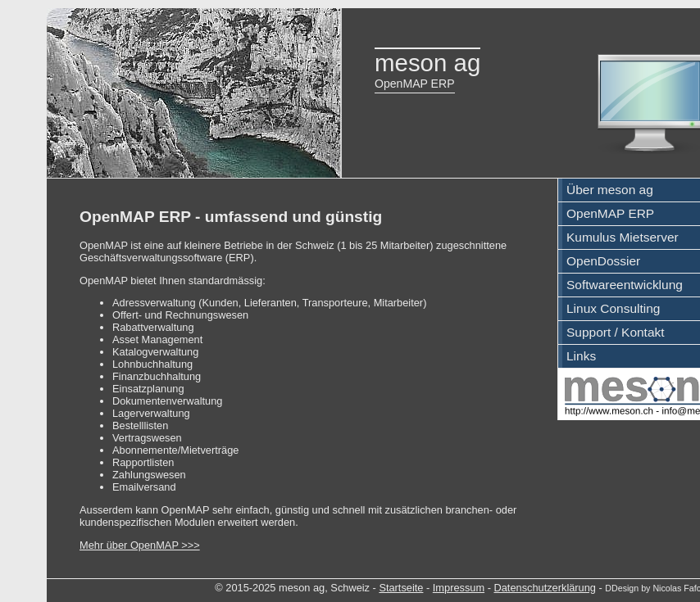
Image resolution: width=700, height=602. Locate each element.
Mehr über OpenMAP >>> (140, 545)
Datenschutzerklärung (544, 588)
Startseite (401, 588)
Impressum (459, 588)
